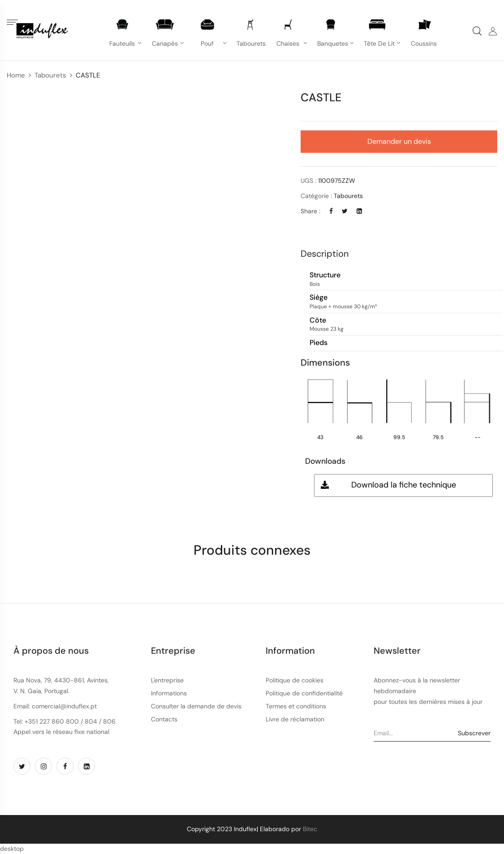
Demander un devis (399, 141)
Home (16, 75)
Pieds (319, 343)
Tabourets (50, 75)
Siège (319, 298)
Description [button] (325, 254)
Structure (325, 275)
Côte (318, 321)
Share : (310, 211)
